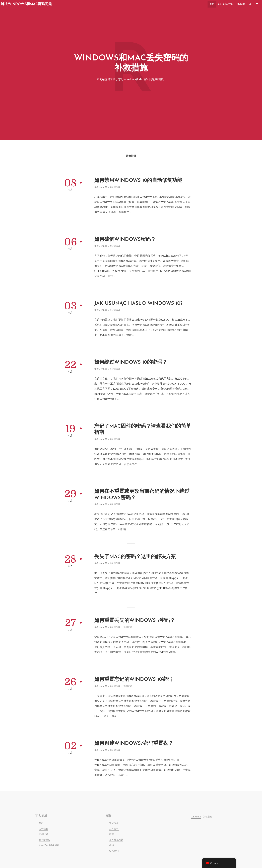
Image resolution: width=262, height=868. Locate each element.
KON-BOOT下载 (225, 4)
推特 (112, 845)
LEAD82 (196, 817)
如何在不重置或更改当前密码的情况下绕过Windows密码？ (142, 495)
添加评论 (128, 627)
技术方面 (241, 4)
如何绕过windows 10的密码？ (131, 362)
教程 (112, 834)
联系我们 (43, 834)
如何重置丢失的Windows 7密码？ (135, 621)
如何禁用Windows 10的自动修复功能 (138, 181)
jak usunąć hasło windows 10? (138, 303)
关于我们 (43, 829)
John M (103, 187)
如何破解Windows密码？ (125, 240)
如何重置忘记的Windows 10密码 (133, 680)
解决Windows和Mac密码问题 (26, 4)
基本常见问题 (116, 840)
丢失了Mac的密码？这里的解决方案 (135, 557)
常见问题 (114, 823)
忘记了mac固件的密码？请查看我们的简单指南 (143, 430)
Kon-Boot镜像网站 (49, 845)
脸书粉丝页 (44, 840)
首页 (212, 4)
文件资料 (114, 829)
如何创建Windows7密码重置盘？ (134, 744)
